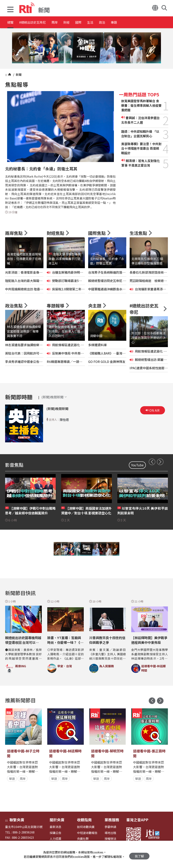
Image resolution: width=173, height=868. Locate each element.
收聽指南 (84, 820)
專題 (150, 23)
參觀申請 (110, 827)
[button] (10, 10)
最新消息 (55, 827)
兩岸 (68, 23)
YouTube (137, 465)
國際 (101, 23)
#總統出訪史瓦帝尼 (39, 23)
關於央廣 (57, 820)
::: (6, 75)
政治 (134, 23)
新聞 (18, 75)
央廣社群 (83, 839)
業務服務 (112, 820)
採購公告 (55, 833)
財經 (84, 23)
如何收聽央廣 (86, 827)
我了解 (139, 854)
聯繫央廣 (17, 820)
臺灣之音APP (137, 820)
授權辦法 (110, 839)
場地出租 (110, 833)
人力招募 (55, 839)
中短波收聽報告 (87, 833)
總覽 (11, 23)
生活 (117, 23)
